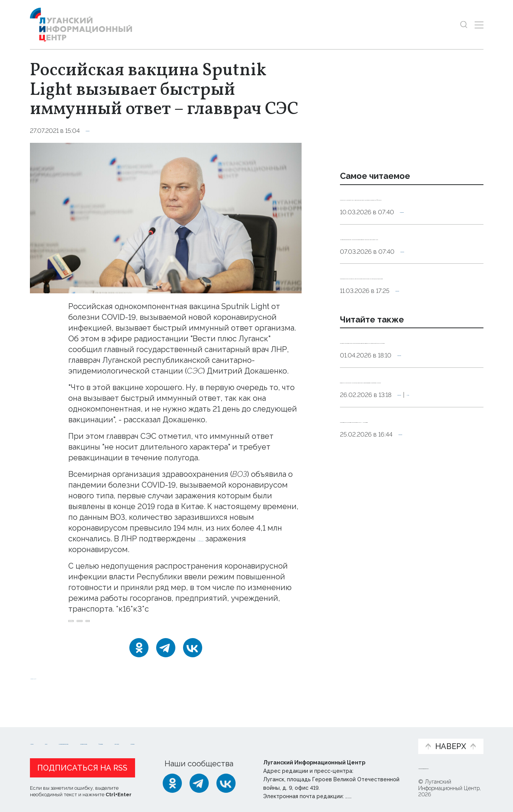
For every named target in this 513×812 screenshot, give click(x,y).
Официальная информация (124, 737)
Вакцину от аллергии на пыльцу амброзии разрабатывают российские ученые (400, 470)
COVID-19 (87, 626)
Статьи (80, 733)
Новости (44, 733)
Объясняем (388, 733)
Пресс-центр (330, 737)
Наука (446, 495)
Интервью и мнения (214, 737)
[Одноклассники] (139, 657)
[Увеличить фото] (166, 217)
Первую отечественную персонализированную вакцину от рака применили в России (406, 411)
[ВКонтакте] (193, 657)
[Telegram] (166, 657)
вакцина (168, 626)
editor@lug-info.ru (371, 794)
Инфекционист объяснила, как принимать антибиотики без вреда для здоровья (407, 326)
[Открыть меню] (479, 25)
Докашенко (129, 626)
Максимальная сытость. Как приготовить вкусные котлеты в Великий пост (401, 267)
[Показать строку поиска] (464, 25)
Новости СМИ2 (53, 686)
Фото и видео (276, 737)
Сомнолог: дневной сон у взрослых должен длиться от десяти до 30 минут (407, 208)
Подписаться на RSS (82, 766)
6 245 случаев (223, 539)
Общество (103, 131)
